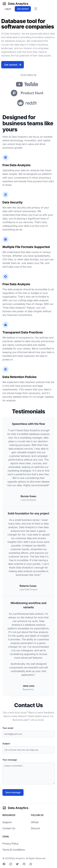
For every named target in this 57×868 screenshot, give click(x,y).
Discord (35, 828)
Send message (13, 792)
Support (7, 822)
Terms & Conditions (14, 850)
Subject (6, 744)
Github (35, 822)
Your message (10, 760)
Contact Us (9, 828)
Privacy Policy (10, 844)
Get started (13, 65)
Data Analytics (17, 858)
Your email (8, 728)
